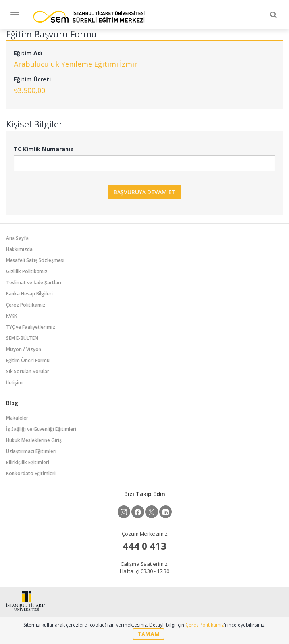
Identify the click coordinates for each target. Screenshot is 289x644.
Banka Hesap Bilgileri (29, 294)
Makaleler (17, 418)
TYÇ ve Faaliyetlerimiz (31, 327)
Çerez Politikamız (26, 305)
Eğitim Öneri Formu (28, 360)
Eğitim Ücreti (32, 79)
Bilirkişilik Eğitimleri (28, 462)
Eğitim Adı (28, 53)
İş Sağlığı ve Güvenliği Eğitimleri (41, 429)
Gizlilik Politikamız (27, 271)
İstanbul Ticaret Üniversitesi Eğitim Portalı (89, 16)
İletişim (14, 383)
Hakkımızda (19, 249)
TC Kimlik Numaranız (44, 149)
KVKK (12, 316)
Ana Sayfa (17, 238)
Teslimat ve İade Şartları (34, 282)
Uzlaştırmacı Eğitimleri (31, 451)
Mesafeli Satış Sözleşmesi (35, 260)
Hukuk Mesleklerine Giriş (34, 440)
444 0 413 (144, 546)
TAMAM (148, 634)
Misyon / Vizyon (24, 349)
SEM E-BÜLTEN (22, 338)
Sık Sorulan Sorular (28, 371)
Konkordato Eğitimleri (31, 473)
